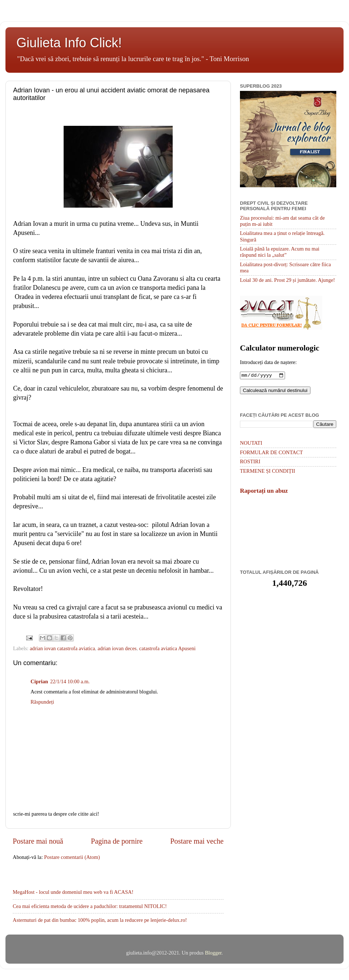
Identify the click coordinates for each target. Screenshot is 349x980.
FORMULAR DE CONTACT (271, 453)
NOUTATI (251, 444)
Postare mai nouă (38, 841)
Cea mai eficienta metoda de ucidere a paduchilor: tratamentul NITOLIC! (90, 906)
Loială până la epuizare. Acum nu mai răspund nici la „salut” (280, 252)
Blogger (213, 953)
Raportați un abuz (264, 491)
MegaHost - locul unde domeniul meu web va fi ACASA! (73, 892)
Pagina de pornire (117, 841)
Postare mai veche (197, 841)
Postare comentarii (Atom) (72, 857)
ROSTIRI (250, 462)
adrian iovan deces (117, 648)
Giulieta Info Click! (69, 43)
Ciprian (39, 681)
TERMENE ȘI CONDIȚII (268, 472)
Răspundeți (42, 702)
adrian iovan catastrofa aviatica (62, 648)
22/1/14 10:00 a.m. (70, 681)
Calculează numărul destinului (275, 391)
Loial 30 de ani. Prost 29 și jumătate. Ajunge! (287, 280)
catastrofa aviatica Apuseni (167, 648)
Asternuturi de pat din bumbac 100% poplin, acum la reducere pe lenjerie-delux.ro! (100, 920)
